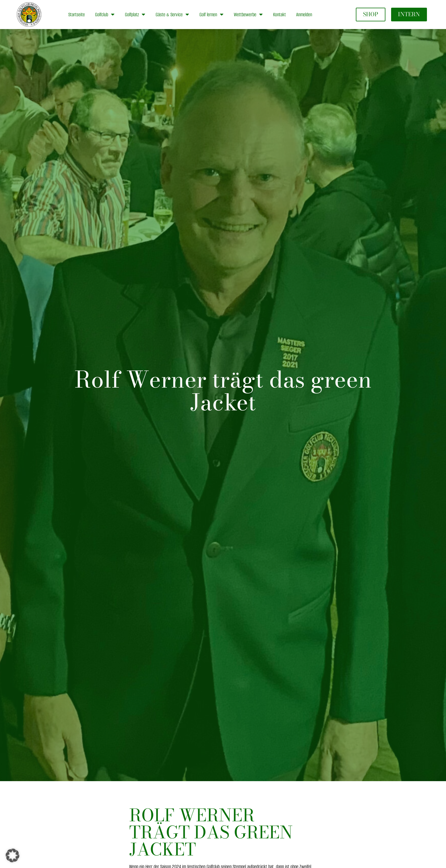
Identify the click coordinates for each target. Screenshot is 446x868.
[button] (13, 855)
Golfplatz (135, 15)
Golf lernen (211, 15)
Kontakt (279, 15)
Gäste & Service (172, 15)
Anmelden (304, 15)
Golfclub (105, 15)
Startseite (77, 15)
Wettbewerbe (248, 15)
